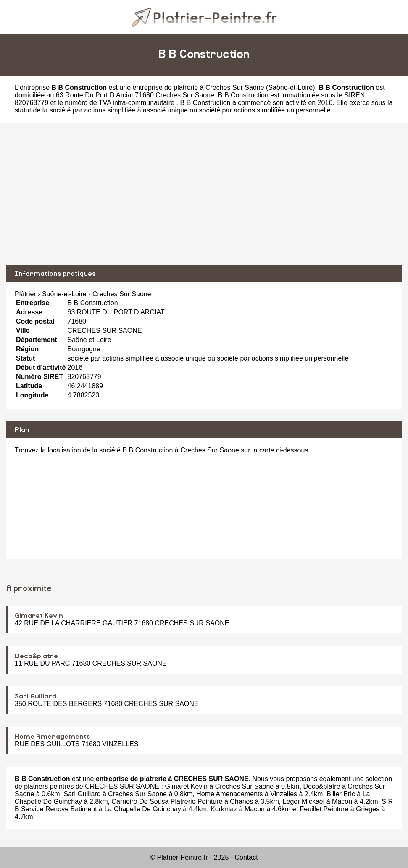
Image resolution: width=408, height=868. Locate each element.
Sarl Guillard (36, 696)
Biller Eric (341, 794)
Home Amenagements (52, 737)
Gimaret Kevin (39, 616)
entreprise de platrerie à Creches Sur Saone (198, 88)
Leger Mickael (304, 801)
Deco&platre (36, 656)
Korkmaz (224, 809)
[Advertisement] (204, 194)
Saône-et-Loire (290, 88)
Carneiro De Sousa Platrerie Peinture (167, 801)
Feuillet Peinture (324, 809)
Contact (246, 857)
